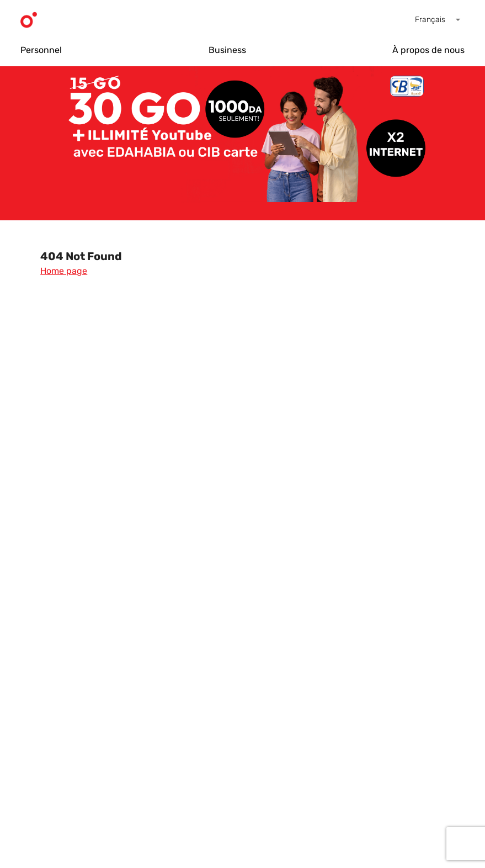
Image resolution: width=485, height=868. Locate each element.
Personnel (41, 50)
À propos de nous (428, 50)
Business (227, 50)
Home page (64, 271)
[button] (440, 20)
